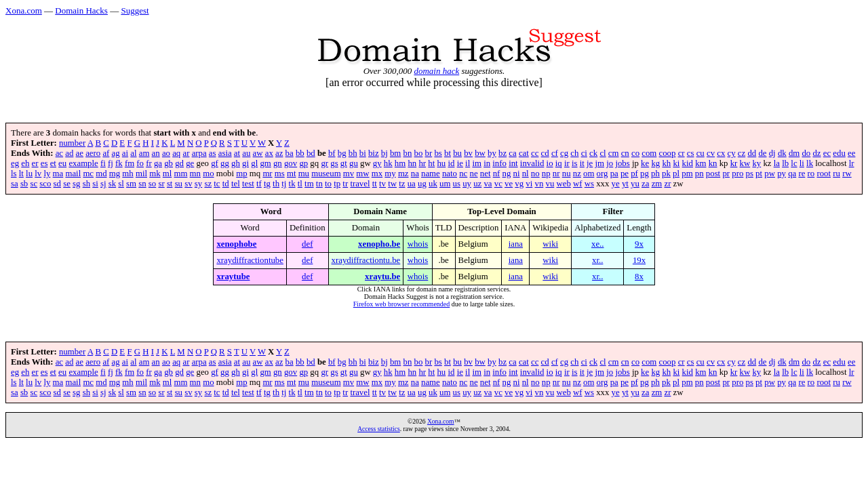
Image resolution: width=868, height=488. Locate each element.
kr (734, 163)
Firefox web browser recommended (401, 304)
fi (103, 163)
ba (290, 153)
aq (176, 153)
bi (363, 153)
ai (125, 153)
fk (119, 163)
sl (121, 184)
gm (265, 163)
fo (140, 163)
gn (278, 163)
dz (816, 153)
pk (666, 174)
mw (362, 174)
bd (311, 153)
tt (375, 184)
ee (851, 153)
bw (480, 153)
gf (215, 163)
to (328, 184)
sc (34, 184)
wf (578, 184)
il (468, 163)
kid (688, 163)
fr (149, 163)
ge (190, 163)
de (762, 153)
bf (332, 153)
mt (292, 174)
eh (25, 163)
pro (737, 174)
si (95, 184)
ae (80, 153)
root (824, 174)
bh (353, 153)
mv (349, 174)
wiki (550, 244)
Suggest (135, 11)
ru (836, 174)
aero (93, 153)
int (513, 163)
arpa (199, 153)
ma (58, 174)
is (575, 163)
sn (142, 184)
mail (73, 174)
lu (29, 174)
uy (467, 184)
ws (589, 184)
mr (267, 174)
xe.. (597, 244)
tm (309, 184)
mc (88, 174)
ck (593, 153)
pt (759, 174)
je (590, 163)
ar (186, 153)
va (488, 184)
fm (130, 163)
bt (448, 153)
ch (574, 153)
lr (852, 163)
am (144, 153)
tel (236, 184)
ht (431, 163)
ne (474, 174)
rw (847, 174)
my (390, 174)
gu (354, 163)
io (550, 163)
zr (667, 184)
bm (395, 153)
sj (103, 184)
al (133, 153)
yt (625, 184)
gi (245, 163)
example (83, 163)
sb (24, 184)
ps (750, 174)
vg (519, 184)
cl (603, 153)
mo (208, 174)
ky (756, 163)
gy (377, 163)
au (246, 153)
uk (433, 184)
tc (217, 184)
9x (639, 244)
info (499, 163)
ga (158, 163)
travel (360, 184)
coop (668, 153)
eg (15, 163)
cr (682, 153)
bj (384, 153)
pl (676, 174)
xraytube (233, 277)
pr (726, 174)
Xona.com (24, 11)
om (589, 174)
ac (59, 153)
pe (625, 174)
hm (400, 163)
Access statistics (379, 429)
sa (15, 184)
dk (782, 153)
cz (742, 153)
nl (526, 174)
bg (342, 153)
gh (236, 163)
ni (517, 174)
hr (422, 163)
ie (460, 163)
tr (345, 184)
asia (225, 153)
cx (721, 153)
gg (225, 163)
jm (600, 163)
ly (47, 174)
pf (634, 174)
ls (14, 174)
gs (334, 163)
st (170, 184)
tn (319, 184)
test (248, 184)
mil (141, 174)
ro (811, 174)
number (72, 143)
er (35, 163)
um (445, 184)
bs (438, 153)
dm (794, 153)
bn (408, 153)
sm (131, 184)
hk (388, 163)
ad (69, 153)
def (307, 244)
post (713, 174)
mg (115, 174)
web (564, 184)
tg (267, 184)
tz (402, 184)
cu (701, 153)
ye (616, 184)
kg (655, 163)
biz (374, 153)
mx (377, 174)
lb (785, 163)
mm (180, 174)
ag (116, 153)
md (101, 174)
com (649, 153)
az (279, 153)
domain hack (436, 71)
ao (166, 153)
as (213, 153)
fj (111, 163)
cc (535, 153)
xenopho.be (379, 244)
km (701, 163)
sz (208, 184)
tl (300, 184)
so (152, 184)
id (451, 163)
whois (418, 244)
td (226, 184)
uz (477, 184)
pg (645, 174)
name (431, 174)
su (179, 184)
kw (745, 163)
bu (457, 153)
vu (550, 184)
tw (392, 184)
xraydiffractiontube (250, 260)
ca (512, 153)
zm (657, 184)
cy (732, 153)
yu (635, 184)
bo (419, 153)
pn (699, 174)
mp (241, 174)
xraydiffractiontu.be (366, 260)
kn (713, 163)
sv (188, 184)
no (535, 174)
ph (655, 174)
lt (21, 174)
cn (625, 153)
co (635, 153)
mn (195, 174)
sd (57, 184)
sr (161, 184)
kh (666, 163)
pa (614, 174)
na (415, 174)
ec (827, 153)
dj (772, 153)
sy (198, 184)
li (802, 163)
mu (304, 174)
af (106, 153)
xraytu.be (382, 277)
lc (794, 163)
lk (810, 163)
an (156, 153)
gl (254, 163)
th (276, 184)
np (546, 174)
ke (645, 163)
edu (839, 153)
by (492, 153)
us (457, 184)
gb (169, 163)
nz (577, 174)
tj (284, 184)
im (477, 163)
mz (403, 174)
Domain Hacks (81, 11)
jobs (622, 163)
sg (76, 184)
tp (337, 184)
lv (38, 174)
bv (468, 153)
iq (559, 163)
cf (555, 153)
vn (539, 184)
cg (564, 153)
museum (326, 174)
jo (610, 163)
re (802, 174)
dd (752, 153)
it (582, 163)
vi (529, 184)
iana (516, 244)
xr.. (597, 260)
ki (676, 163)
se (67, 184)
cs (691, 153)
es (44, 163)
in (487, 163)
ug (422, 184)
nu (567, 174)
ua (412, 184)
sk (112, 184)
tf (259, 184)
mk (155, 174)
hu (441, 163)
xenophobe (236, 244)
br (429, 153)
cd (545, 153)
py (782, 174)
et (53, 163)
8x (639, 277)
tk (292, 184)
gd (179, 163)
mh (127, 174)
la (777, 163)
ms (280, 174)
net (486, 174)
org (603, 174)
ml (167, 174)
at (237, 153)
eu (62, 163)
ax (269, 153)
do (806, 153)
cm (614, 153)
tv (382, 184)
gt (344, 163)
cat (524, 153)
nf (497, 174)
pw (770, 174)
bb (300, 153)
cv (711, 153)
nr (556, 174)
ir (567, 163)
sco (45, 184)
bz (502, 153)
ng (507, 174)
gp (303, 163)
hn (412, 163)
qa (792, 174)
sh (86, 184)
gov (291, 163)
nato (450, 174)
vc (498, 184)
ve (509, 184)
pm (687, 174)
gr (324, 163)
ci (584, 153)
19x (639, 260)
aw (258, 153)
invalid (532, 163)
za (645, 184)
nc (463, 174)
